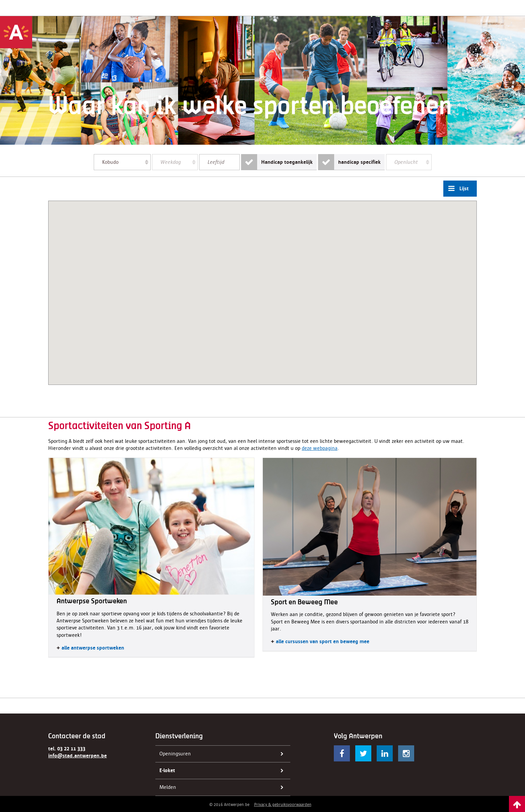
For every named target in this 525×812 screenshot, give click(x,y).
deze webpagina (320, 448)
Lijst (456, 189)
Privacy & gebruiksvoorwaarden (283, 804)
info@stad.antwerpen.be (78, 756)
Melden (223, 788)
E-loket (223, 771)
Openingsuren (223, 754)
